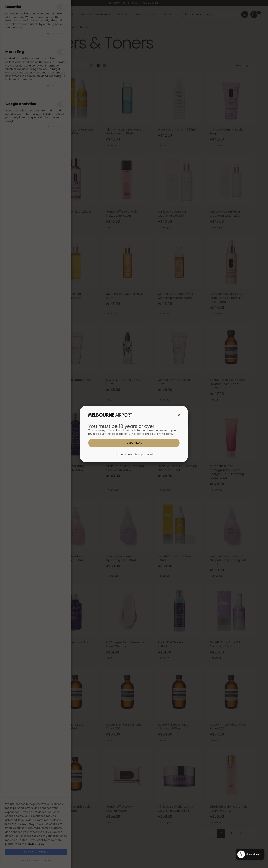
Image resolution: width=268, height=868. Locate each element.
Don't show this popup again (136, 455)
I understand (134, 443)
